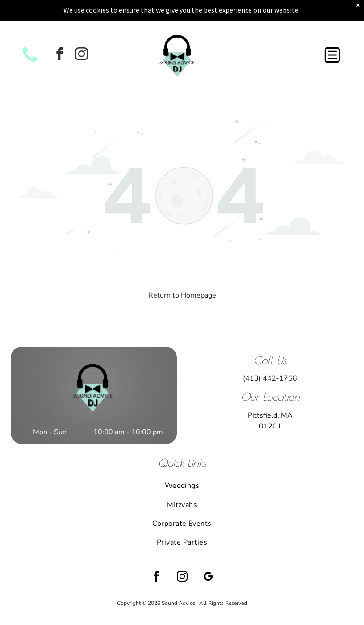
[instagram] (81, 32)
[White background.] (30, 38)
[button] (332, 32)
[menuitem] (182, 462)
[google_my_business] (208, 555)
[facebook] (59, 32)
